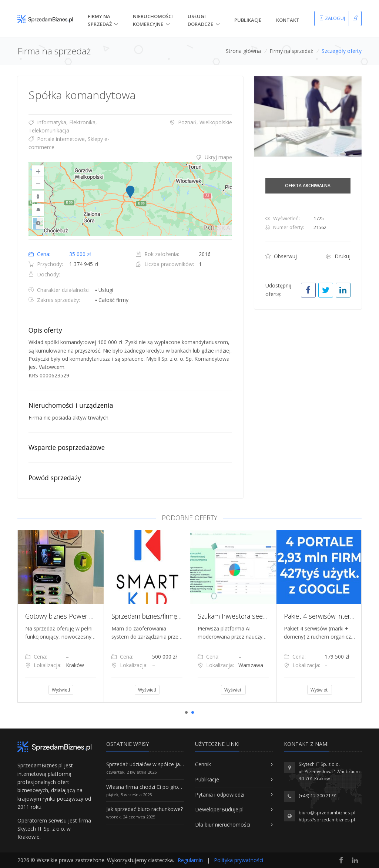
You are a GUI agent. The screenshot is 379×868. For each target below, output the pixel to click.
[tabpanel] (61, 616)
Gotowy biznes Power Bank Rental (74, 616)
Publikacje (248, 20)
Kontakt (288, 20)
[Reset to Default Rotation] (38, 196)
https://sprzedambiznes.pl (327, 820)
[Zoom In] (38, 171)
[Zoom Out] (38, 183)
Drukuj (338, 256)
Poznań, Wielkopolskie (201, 122)
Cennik (203, 764)
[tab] (130, 157)
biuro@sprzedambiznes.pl (327, 813)
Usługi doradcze (200, 20)
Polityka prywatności (239, 860)
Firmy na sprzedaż (291, 51)
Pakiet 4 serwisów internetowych (331, 616)
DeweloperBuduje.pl (219, 809)
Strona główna (243, 51)
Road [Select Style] (38, 223)
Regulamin (190, 860)
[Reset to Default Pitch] (38, 210)
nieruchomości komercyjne (153, 20)
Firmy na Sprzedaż (100, 20)
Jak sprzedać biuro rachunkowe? (145, 809)
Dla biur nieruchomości (223, 825)
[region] (130, 199)
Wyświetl (61, 690)
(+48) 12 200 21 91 (318, 796)
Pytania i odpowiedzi (220, 795)
